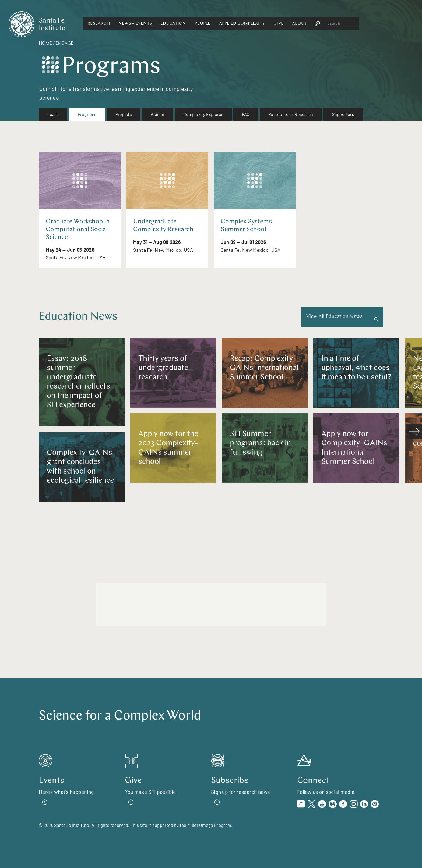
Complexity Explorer (203, 114)
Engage (64, 44)
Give (337, 24)
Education (232, 24)
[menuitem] (53, 114)
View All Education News (334, 317)
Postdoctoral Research (291, 114)
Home (45, 44)
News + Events (194, 24)
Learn (53, 114)
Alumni (157, 114)
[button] (157, 24)
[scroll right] (414, 432)
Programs (87, 114)
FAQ (246, 114)
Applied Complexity (300, 24)
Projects (124, 114)
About (358, 24)
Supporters (343, 114)
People (261, 24)
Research (157, 24)
